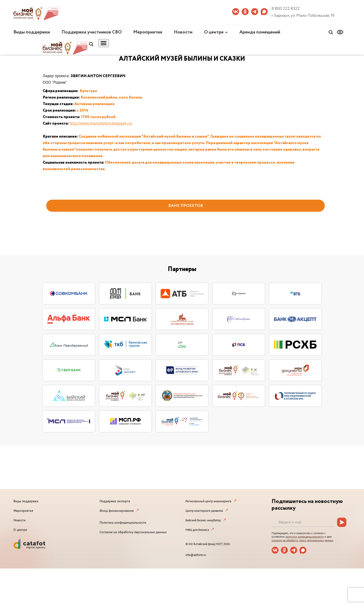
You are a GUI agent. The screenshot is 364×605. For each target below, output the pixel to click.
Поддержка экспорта (115, 501)
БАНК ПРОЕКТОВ (186, 206)
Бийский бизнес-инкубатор (203, 520)
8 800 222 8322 (286, 9)
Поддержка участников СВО (92, 32)
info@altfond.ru (196, 555)
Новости (183, 32)
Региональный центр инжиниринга (208, 501)
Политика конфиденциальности (123, 522)
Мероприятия (148, 32)
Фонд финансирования (117, 511)
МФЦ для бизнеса (197, 530)
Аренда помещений (260, 32)
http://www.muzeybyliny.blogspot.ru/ (101, 123)
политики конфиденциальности (305, 537)
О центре (214, 32)
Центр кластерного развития (204, 511)
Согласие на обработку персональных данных (133, 532)
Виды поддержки (32, 32)
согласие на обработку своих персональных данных (302, 540)
